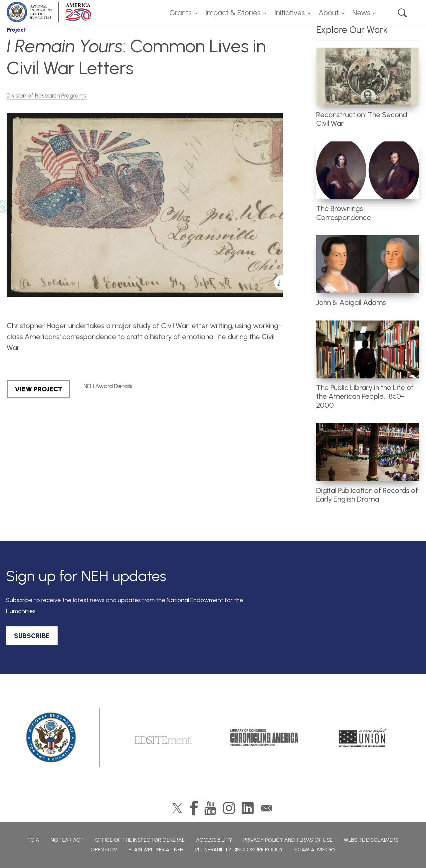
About (329, 13)
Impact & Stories (233, 13)
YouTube (210, 808)
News (361, 13)
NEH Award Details (108, 386)
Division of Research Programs (46, 96)
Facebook (194, 808)
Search (402, 13)
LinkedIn (248, 808)
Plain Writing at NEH (156, 850)
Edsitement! (163, 738)
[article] (368, 88)
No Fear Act (67, 840)
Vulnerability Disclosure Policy (239, 850)
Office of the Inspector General (140, 840)
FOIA (33, 840)
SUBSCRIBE (32, 636)
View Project (38, 389)
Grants (181, 13)
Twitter (177, 808)
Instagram (229, 808)
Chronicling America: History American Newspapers (264, 738)
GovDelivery (266, 808)
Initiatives (290, 13)
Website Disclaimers (371, 840)
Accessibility (214, 840)
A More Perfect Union (363, 738)
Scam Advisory (315, 850)
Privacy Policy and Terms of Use (288, 840)
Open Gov (104, 850)
